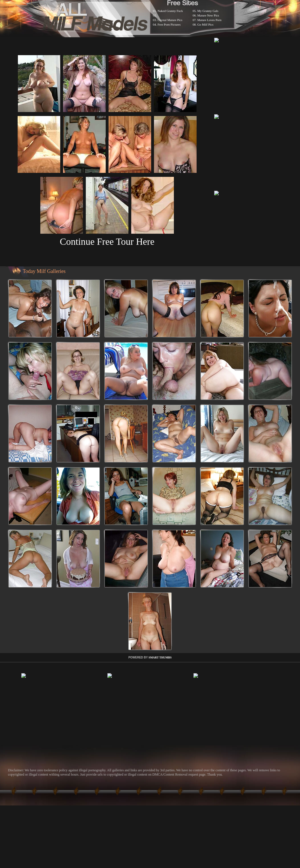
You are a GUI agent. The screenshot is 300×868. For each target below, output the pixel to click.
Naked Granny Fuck (170, 11)
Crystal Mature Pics (170, 20)
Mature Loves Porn (210, 20)
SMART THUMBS (160, 657)
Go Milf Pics (206, 24)
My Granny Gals (208, 11)
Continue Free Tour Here (107, 242)
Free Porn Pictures (169, 24)
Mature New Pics (208, 15)
